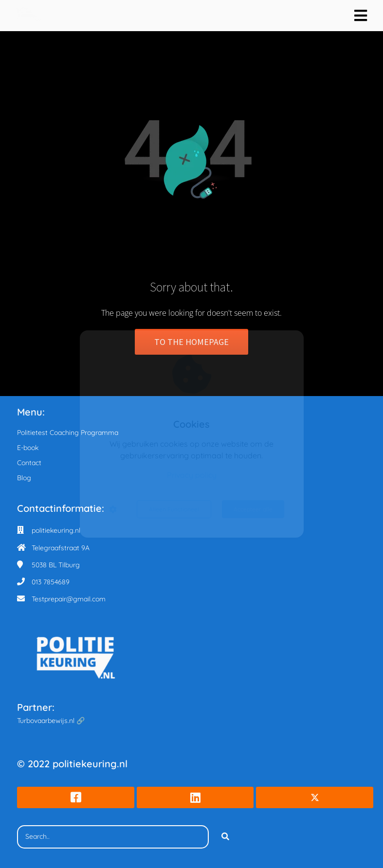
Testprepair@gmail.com (69, 599)
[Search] (225, 837)
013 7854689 (51, 582)
